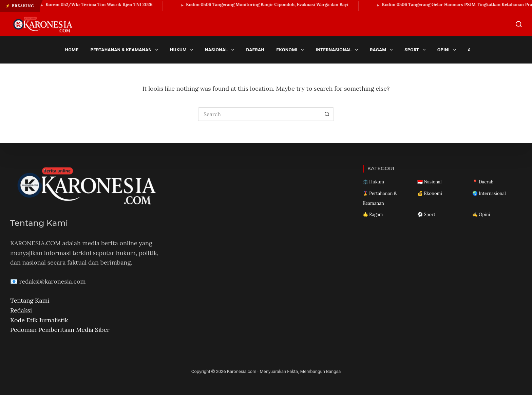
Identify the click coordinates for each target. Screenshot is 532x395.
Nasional (221, 50)
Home (72, 50)
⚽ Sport (426, 214)
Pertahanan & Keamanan (125, 50)
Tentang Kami (30, 300)
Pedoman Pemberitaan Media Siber (60, 330)
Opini (448, 50)
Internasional (338, 50)
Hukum (183, 50)
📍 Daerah (483, 182)
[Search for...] (259, 114)
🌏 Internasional (489, 193)
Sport (416, 50)
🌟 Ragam (373, 214)
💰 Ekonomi (430, 193)
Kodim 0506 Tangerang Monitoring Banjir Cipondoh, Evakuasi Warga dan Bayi (270, 5)
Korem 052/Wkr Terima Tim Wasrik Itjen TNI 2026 (102, 5)
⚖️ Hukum (373, 182)
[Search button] (327, 114)
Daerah (255, 50)
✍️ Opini (481, 214)
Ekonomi (291, 50)
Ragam (382, 50)
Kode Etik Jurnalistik (39, 320)
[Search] (519, 24)
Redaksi (21, 310)
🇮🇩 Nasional (429, 182)
